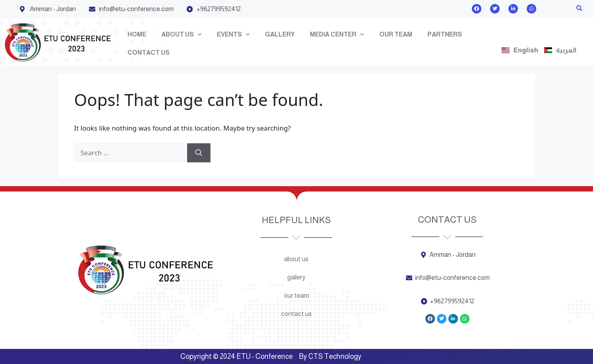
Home (137, 34)
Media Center (337, 34)
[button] (579, 9)
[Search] (199, 153)
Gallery (280, 34)
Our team (396, 34)
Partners (445, 34)
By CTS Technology (330, 356)
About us (182, 34)
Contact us (149, 53)
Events (233, 34)
